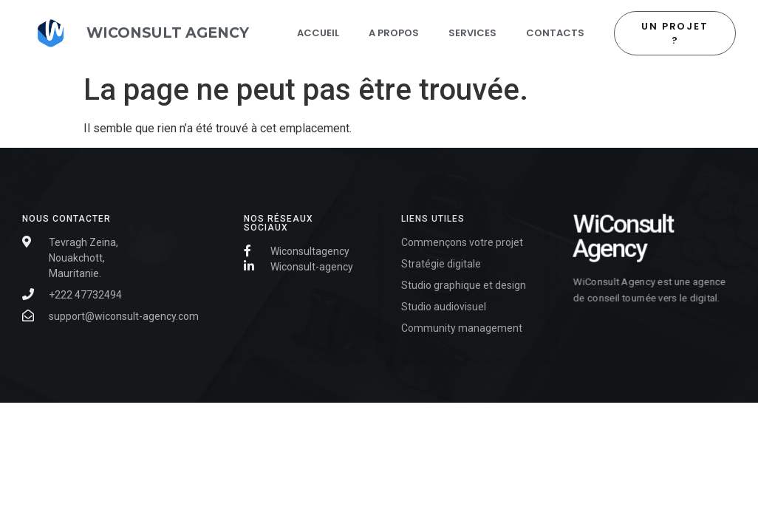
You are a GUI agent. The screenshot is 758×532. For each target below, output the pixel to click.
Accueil (318, 33)
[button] (675, 33)
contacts (555, 33)
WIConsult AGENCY (168, 33)
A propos (394, 33)
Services (472, 33)
